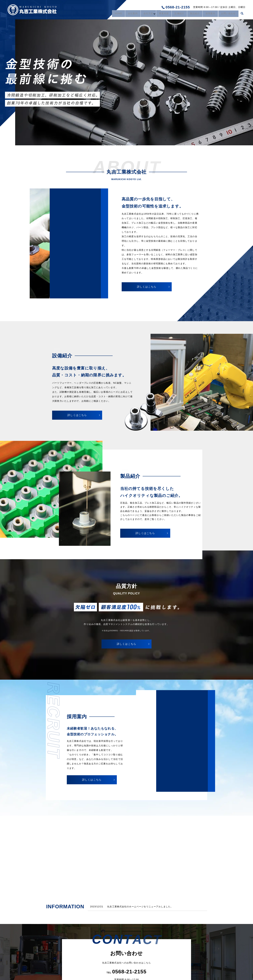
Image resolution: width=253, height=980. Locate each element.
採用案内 (209, 14)
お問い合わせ (228, 14)
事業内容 (158, 14)
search (242, 14)
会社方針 (142, 14)
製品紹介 (192, 14)
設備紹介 (175, 14)
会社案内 (125, 14)
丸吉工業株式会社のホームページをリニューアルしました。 (140, 907)
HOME (109, 14)
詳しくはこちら (147, 287)
